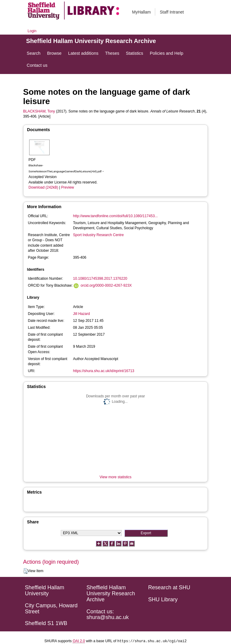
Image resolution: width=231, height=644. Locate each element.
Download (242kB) (43, 187)
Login (32, 31)
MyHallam (141, 12)
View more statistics (115, 477)
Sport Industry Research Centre (99, 235)
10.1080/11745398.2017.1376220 (100, 279)
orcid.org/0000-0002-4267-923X (106, 285)
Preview (68, 187)
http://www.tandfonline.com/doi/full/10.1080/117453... (115, 216)
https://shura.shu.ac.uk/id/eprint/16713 (104, 371)
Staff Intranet (172, 12)
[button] (25, 571)
